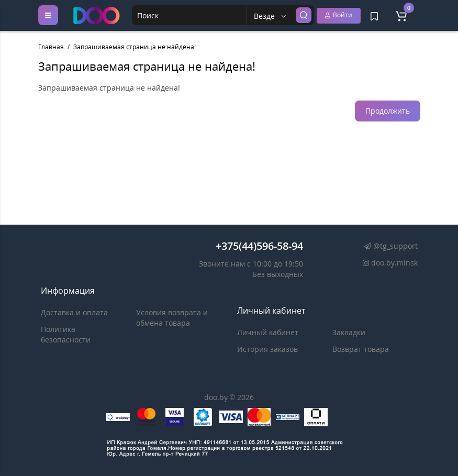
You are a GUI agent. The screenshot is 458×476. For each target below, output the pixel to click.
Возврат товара (361, 349)
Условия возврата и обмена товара (172, 318)
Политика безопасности (66, 334)
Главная (51, 47)
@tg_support (389, 246)
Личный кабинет (268, 332)
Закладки (349, 332)
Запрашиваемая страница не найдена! (135, 47)
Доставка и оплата (74, 312)
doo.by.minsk (388, 263)
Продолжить (388, 111)
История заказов (267, 349)
